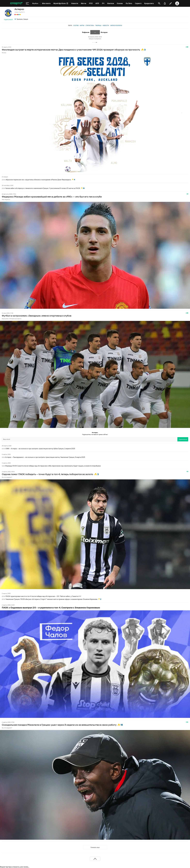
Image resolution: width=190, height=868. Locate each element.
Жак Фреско (6, 199)
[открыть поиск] (159, 3)
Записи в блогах (116, 25)
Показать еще (95, 847)
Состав (76, 25)
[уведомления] (165, 3)
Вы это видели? (7, 477)
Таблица (98, 25)
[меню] (27, 3)
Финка (4, 53)
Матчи (82, 25)
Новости (106, 25)
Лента (70, 25)
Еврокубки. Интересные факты (12, 319)
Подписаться (8, 20)
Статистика (90, 25)
